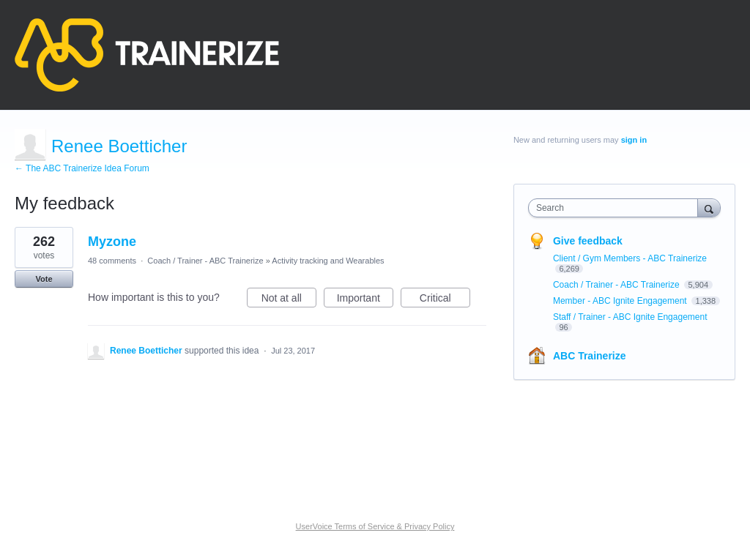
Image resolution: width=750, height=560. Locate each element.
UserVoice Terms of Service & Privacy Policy (375, 526)
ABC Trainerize (590, 356)
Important (365, 300)
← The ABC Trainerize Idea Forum (82, 168)
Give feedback (588, 241)
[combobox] (616, 208)
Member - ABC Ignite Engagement (621, 301)
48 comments (112, 261)
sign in (634, 140)
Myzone (112, 242)
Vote (44, 279)
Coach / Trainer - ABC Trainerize (205, 261)
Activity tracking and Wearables (328, 261)
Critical (445, 300)
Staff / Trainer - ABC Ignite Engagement (630, 317)
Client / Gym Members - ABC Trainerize (630, 258)
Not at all (289, 300)
